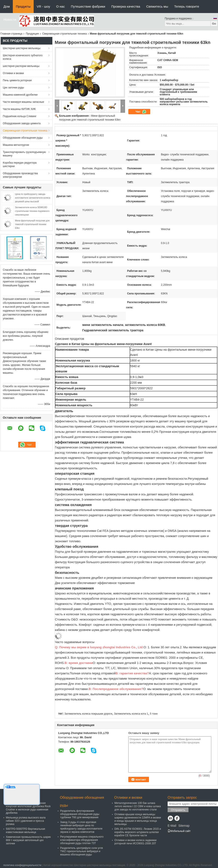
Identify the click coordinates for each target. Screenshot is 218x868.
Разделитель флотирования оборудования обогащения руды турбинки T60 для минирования (80, 814)
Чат (141, 112)
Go (214, 24)
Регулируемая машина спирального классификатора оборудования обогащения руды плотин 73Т (82, 840)
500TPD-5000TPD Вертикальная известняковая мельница (26, 831)
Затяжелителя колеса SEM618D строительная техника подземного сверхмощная (32, 211)
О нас (61, 6)
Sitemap (184, 826)
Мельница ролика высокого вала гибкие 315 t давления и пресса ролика (26, 821)
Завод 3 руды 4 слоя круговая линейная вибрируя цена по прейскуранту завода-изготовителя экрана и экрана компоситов (81, 827)
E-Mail (172, 826)
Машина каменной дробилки (20, 95)
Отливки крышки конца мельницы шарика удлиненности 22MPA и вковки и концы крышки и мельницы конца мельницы (138, 819)
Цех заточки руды (13, 88)
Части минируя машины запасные (23, 102)
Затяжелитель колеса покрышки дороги (88, 714)
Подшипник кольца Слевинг (20, 116)
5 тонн (154, 714)
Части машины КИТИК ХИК (19, 109)
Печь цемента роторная (17, 80)
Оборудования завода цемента (22, 123)
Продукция (32, 34)
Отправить (178, 810)
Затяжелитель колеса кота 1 (131, 714)
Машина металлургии (16, 145)
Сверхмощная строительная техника (65, 34)
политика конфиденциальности (22, 865)
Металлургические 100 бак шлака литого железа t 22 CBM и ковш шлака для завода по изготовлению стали (138, 806)
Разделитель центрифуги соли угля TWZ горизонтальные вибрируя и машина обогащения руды (82, 851)
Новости (10, 19)
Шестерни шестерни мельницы (22, 48)
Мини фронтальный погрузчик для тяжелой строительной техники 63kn (32, 224)
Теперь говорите (187, 6)
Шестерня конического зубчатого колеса (23, 57)
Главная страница (11, 34)
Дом (7, 6)
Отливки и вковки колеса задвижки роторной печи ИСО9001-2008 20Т (135, 842)
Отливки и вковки (13, 73)
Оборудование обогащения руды (23, 138)
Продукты (23, 6)
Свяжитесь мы (157, 6)
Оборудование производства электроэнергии (20, 175)
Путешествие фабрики (88, 6)
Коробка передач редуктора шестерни (20, 164)
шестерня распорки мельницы (21, 66)
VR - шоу (43, 6)
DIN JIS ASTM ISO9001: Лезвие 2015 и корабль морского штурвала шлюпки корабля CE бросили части (138, 832)
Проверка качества (126, 6)
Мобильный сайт (179, 831)
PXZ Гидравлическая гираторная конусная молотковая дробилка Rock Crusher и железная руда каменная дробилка (28, 808)
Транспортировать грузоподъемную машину (24, 154)
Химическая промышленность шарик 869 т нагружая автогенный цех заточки (28, 840)
